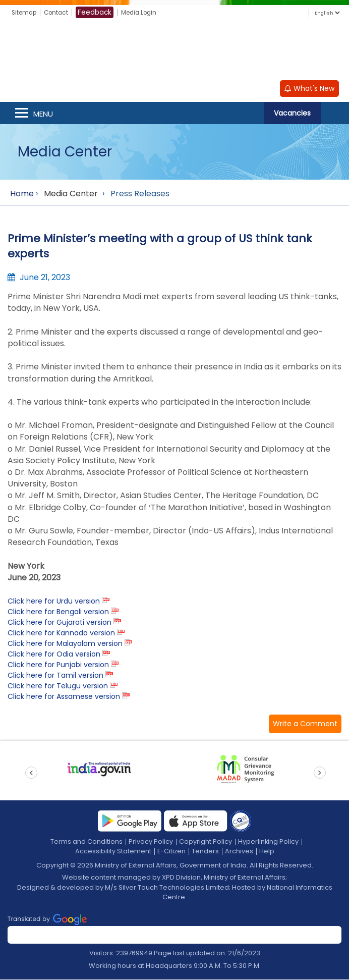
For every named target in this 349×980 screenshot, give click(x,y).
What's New (309, 89)
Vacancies (292, 114)
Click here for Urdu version (54, 602)
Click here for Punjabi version (58, 665)
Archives (240, 852)
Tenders (206, 852)
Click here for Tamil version (55, 676)
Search (335, 114)
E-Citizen (171, 852)
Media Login (146, 12)
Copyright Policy (206, 842)
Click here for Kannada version (61, 633)
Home (22, 194)
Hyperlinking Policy (269, 842)
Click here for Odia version (54, 655)
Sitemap (25, 12)
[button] (305, 724)
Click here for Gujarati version (60, 623)
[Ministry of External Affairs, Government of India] (174, 51)
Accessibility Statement (113, 852)
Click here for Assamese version (64, 697)
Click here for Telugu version (58, 686)
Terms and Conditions (86, 842)
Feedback (100, 12)
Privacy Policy (151, 842)
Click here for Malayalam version (65, 644)
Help (267, 852)
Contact (60, 12)
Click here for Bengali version (58, 612)
